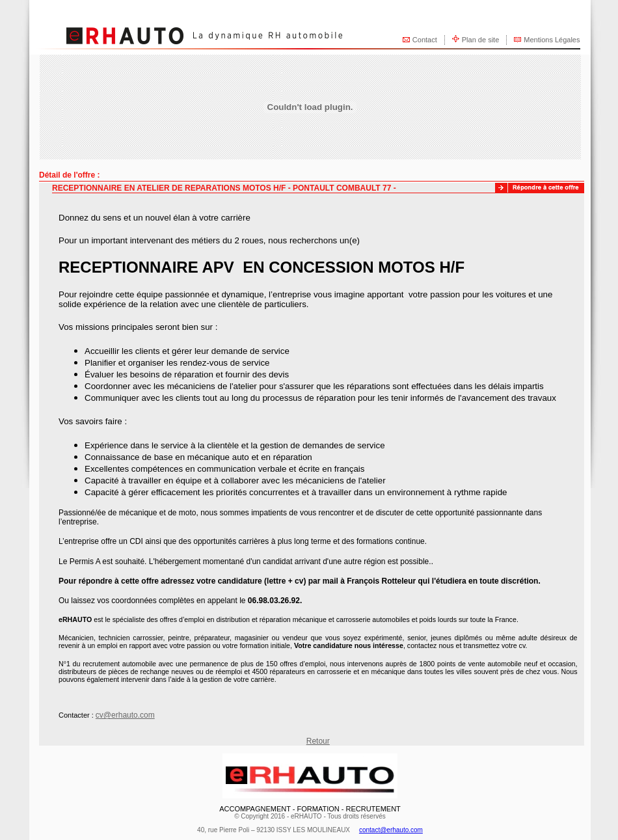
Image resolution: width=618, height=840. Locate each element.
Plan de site (480, 40)
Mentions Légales (552, 40)
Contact (425, 40)
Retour (318, 741)
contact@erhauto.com (391, 830)
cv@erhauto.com (125, 715)
